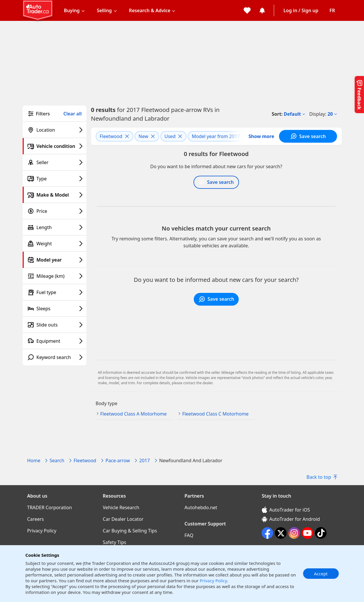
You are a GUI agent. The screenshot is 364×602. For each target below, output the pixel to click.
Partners (194, 496)
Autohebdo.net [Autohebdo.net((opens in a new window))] (201, 507)
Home (34, 460)
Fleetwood (85, 460)
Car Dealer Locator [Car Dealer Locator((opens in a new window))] (123, 519)
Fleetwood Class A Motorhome (134, 414)
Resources (114, 496)
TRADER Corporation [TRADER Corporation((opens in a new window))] (50, 507)
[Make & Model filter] (55, 195)
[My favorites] (247, 10)
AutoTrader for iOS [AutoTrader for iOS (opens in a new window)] (286, 510)
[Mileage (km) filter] (55, 276)
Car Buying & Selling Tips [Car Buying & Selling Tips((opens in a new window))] (130, 531)
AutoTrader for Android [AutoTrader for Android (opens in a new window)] (291, 519)
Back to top (322, 477)
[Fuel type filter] (55, 292)
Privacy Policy (213, 581)
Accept (321, 574)
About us (37, 496)
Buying (72, 10)
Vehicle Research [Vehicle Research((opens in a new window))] (121, 507)
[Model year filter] (55, 260)
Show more (261, 136)
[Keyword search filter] (55, 357)
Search (57, 460)
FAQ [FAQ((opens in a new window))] (189, 535)
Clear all (73, 114)
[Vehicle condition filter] (55, 146)
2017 (145, 460)
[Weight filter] (55, 244)
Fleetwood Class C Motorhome (215, 414)
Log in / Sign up (301, 10)
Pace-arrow (118, 460)
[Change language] (332, 10)
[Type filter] (55, 179)
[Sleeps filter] (55, 309)
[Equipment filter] (55, 341)
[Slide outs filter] (55, 325)
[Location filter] (55, 130)
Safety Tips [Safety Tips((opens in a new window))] (114, 542)
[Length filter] (55, 227)
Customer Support (205, 524)
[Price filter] (55, 211)
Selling (104, 10)
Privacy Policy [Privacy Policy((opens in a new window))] (42, 531)
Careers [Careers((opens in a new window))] (36, 519)
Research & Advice (150, 10)
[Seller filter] (55, 162)
